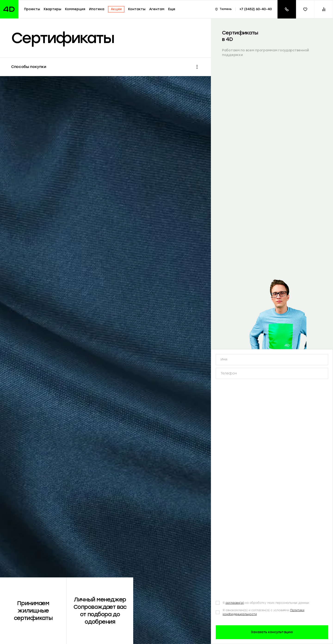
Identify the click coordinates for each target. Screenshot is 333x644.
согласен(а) (235, 543)
